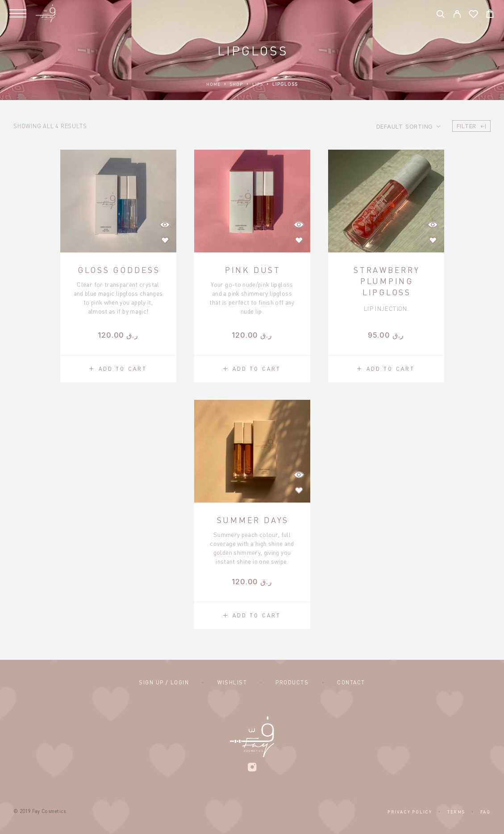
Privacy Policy (410, 812)
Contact (351, 682)
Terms (456, 812)
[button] (118, 369)
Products (292, 682)
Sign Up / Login (164, 682)
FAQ (485, 812)
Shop (236, 84)
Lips (258, 84)
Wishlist (232, 682)
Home (213, 84)
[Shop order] (408, 126)
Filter (471, 126)
